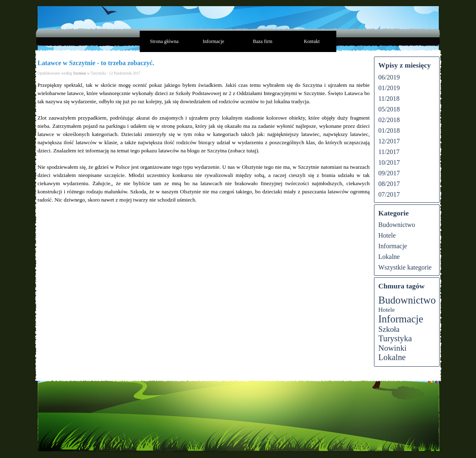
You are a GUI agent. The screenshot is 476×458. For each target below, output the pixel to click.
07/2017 (389, 194)
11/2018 (389, 99)
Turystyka (395, 338)
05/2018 (389, 109)
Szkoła (389, 329)
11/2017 (389, 152)
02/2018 (389, 120)
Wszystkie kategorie (405, 267)
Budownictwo (397, 225)
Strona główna (164, 41)
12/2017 (389, 141)
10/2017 (389, 162)
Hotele (387, 235)
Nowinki (393, 348)
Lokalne (389, 257)
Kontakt (312, 41)
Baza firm (263, 41)
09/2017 (389, 173)
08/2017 (389, 184)
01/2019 (389, 88)
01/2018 (389, 130)
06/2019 (389, 77)
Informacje (214, 41)
